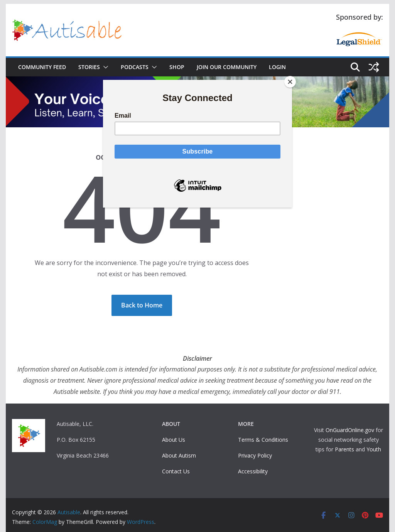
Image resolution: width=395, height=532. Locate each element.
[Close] (290, 82)
